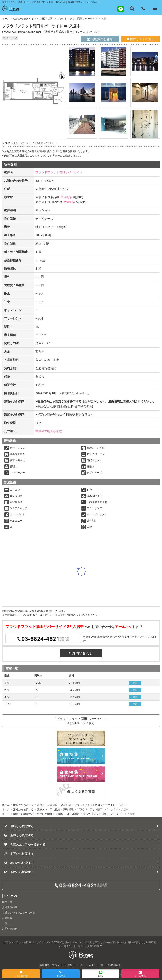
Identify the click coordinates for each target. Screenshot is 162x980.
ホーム (6, 18)
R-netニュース (95, 965)
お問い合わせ (81, 653)
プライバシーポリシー (65, 965)
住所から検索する (23, 18)
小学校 (60, 814)
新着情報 (7, 918)
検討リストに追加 (141, 39)
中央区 (41, 18)
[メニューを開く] (155, 8)
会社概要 (45, 965)
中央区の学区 (45, 814)
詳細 (135, 683)
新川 (51, 18)
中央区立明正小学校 (49, 431)
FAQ (82, 965)
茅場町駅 (66, 197)
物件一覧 (7, 902)
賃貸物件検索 (10, 907)
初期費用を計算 (100, 39)
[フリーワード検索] (132, 8)
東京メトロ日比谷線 (49, 809)
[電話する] (143, 8)
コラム (6, 923)
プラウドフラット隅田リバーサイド (77, 18)
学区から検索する (23, 814)
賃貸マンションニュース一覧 (19, 913)
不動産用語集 (113, 965)
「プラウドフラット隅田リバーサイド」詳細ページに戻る (81, 721)
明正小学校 (73, 814)
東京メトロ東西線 (47, 805)
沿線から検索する (23, 805)
